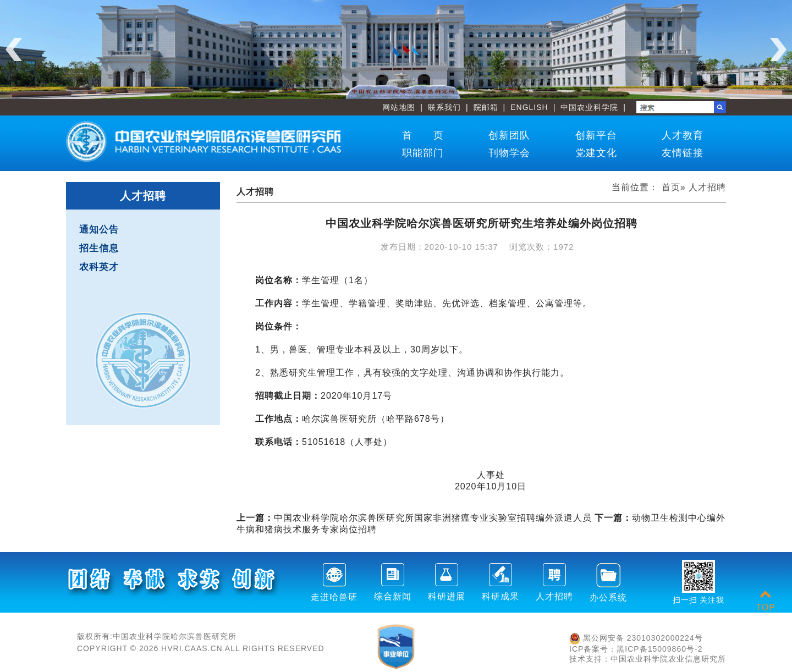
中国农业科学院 (589, 107)
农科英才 (99, 267)
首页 (671, 187)
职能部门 (423, 153)
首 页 (423, 135)
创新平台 (596, 135)
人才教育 (683, 135)
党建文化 (596, 153)
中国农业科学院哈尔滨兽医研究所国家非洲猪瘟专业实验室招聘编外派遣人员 (414, 518)
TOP (766, 601)
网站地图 (399, 107)
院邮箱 (486, 107)
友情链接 (683, 153)
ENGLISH (529, 107)
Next (778, 49)
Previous (14, 49)
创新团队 (509, 135)
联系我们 (444, 107)
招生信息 (99, 248)
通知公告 (99, 230)
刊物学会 (509, 153)
